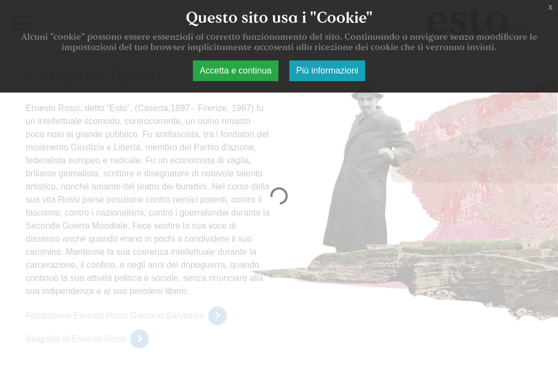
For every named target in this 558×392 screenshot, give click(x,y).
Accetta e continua (236, 71)
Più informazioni (327, 71)
